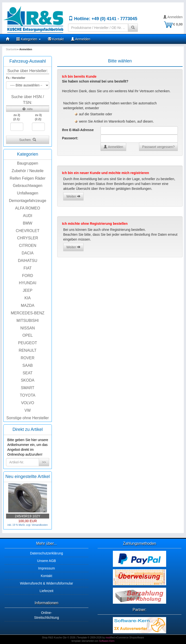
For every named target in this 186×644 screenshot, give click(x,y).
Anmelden (173, 17)
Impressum (46, 568)
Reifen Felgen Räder (28, 178)
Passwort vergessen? (158, 147)
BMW (27, 223)
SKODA (28, 380)
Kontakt (56, 39)
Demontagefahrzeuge (28, 201)
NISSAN (28, 328)
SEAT (28, 373)
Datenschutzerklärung (46, 553)
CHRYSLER (27, 238)
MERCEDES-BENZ (28, 313)
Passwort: (70, 138)
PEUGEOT (28, 343)
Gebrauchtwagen (28, 186)
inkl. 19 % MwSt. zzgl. (20, 525)
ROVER (27, 358)
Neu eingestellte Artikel (27, 477)
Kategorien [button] (29, 39)
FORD (27, 276)
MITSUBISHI (28, 321)
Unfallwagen (28, 193)
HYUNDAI (28, 283)
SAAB (28, 365)
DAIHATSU (28, 261)
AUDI (28, 216)
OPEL (28, 335)
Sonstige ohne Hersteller (27, 418)
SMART (28, 388)
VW (28, 410)
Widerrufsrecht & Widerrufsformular (46, 583)
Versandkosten (40, 525)
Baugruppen (27, 163)
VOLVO (28, 403)
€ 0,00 (173, 24)
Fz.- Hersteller (16, 78)
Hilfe (28, 109)
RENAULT (28, 350)
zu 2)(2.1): (17, 117)
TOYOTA (28, 395)
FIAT (27, 268)
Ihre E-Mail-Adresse (78, 130)
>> (44, 462)
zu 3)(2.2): (38, 117)
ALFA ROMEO (27, 208)
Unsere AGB (46, 561)
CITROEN (28, 246)
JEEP (28, 290)
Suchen (27, 140)
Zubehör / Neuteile (28, 171)
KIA (28, 298)
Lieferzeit (47, 591)
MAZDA (28, 305)
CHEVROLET (28, 231)
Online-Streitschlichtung (47, 615)
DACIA (27, 253)
